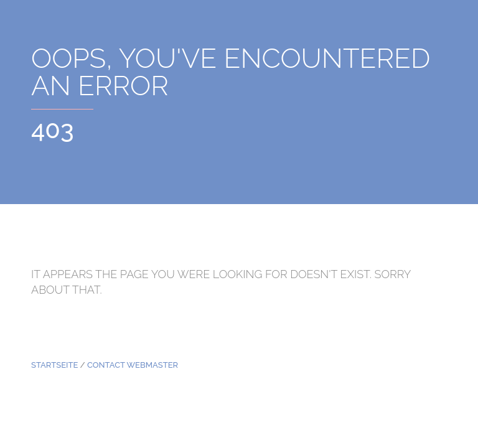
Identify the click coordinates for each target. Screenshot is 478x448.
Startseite (54, 365)
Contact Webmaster (133, 365)
